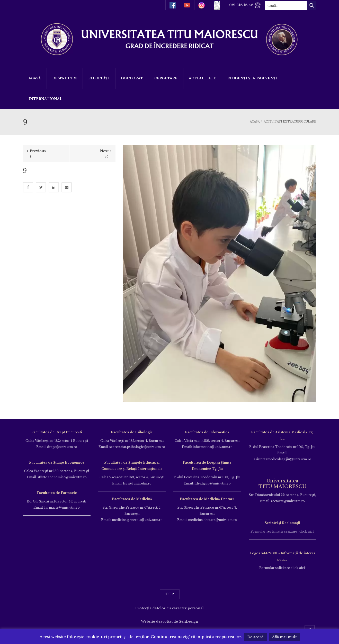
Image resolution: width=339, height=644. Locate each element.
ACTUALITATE (202, 78)
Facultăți (99, 78)
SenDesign (189, 622)
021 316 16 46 (245, 5)
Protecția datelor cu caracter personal (169, 608)
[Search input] (286, 5)
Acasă (35, 78)
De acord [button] (256, 637)
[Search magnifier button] (312, 5)
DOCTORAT (132, 78)
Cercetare (166, 78)
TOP (170, 594)
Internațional (45, 99)
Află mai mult (284, 637)
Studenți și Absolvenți (252, 78)
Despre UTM (65, 78)
